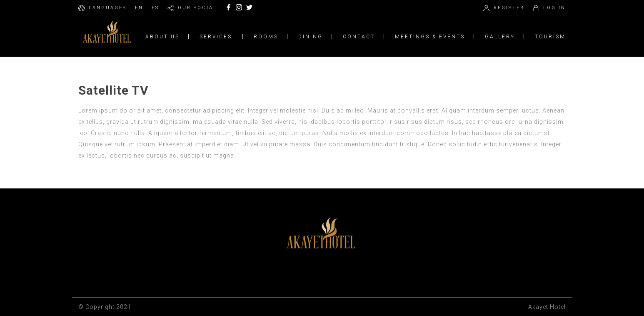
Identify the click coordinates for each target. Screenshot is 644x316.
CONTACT (359, 37)
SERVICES (216, 37)
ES (155, 8)
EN (139, 8)
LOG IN (554, 8)
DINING (311, 37)
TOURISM (550, 37)
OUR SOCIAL (197, 8)
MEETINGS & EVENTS (430, 37)
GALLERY (500, 37)
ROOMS (266, 37)
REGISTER (509, 8)
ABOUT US (162, 37)
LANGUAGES (108, 8)
